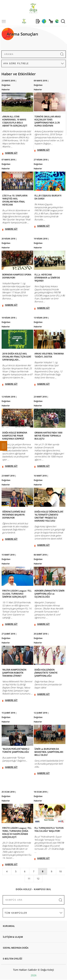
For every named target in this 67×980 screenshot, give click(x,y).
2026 (34, 975)
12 (38, 879)
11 (29, 879)
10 (60, 871)
